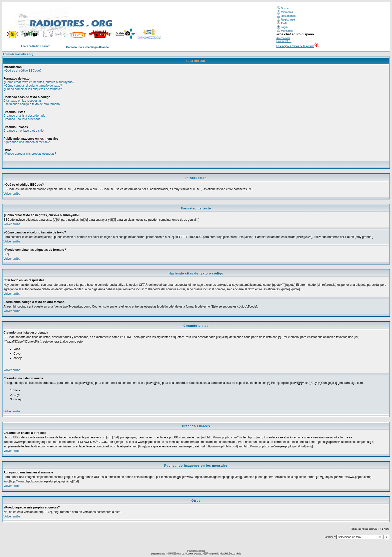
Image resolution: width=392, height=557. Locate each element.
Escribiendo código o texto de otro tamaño (32, 104)
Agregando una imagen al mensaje (27, 142)
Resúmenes (286, 16)
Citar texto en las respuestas (22, 101)
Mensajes (285, 31)
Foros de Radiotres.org (18, 54)
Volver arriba (12, 194)
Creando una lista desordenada (24, 116)
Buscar (283, 8)
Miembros (285, 12)
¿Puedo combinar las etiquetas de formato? (33, 89)
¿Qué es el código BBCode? (22, 71)
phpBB (202, 551)
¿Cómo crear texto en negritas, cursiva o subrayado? (39, 82)
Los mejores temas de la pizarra (295, 46)
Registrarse (286, 20)
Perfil (282, 23)
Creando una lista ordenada (22, 119)
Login (282, 27)
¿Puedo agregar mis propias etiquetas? (30, 154)
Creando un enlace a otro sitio (23, 131)
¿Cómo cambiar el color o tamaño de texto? (33, 86)
